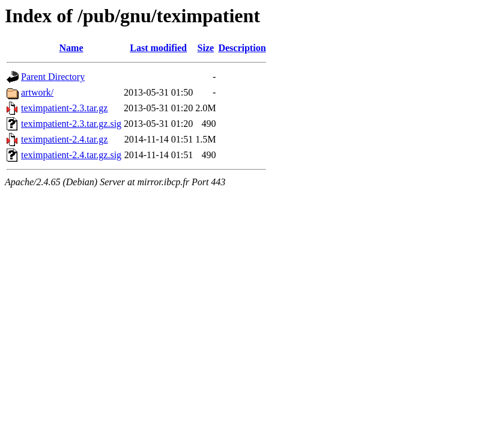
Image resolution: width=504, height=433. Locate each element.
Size (206, 48)
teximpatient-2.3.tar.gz (64, 108)
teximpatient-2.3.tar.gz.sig (71, 124)
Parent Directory (53, 77)
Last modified (158, 48)
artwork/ (37, 92)
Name (71, 48)
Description (242, 48)
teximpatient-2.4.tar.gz (64, 139)
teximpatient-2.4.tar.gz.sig (71, 155)
